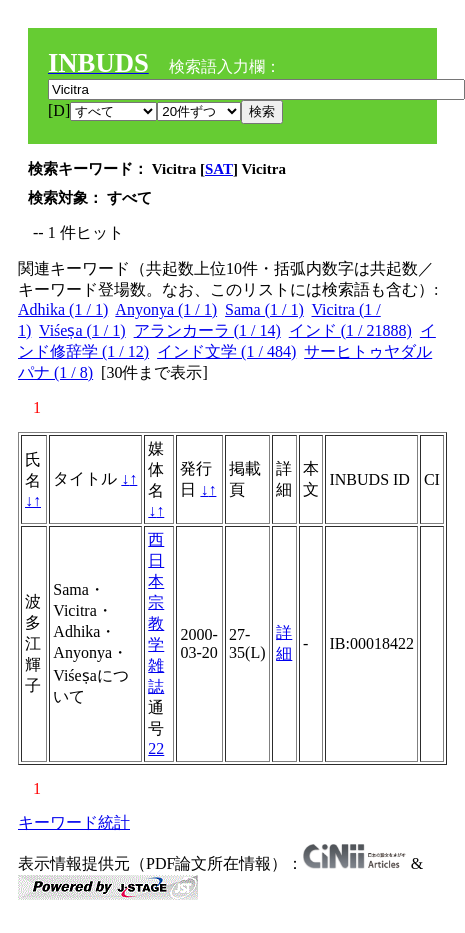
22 (156, 748)
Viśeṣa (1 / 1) (82, 330)
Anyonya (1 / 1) (166, 309)
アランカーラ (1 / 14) (207, 330)
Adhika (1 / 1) (63, 309)
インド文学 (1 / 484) (226, 351)
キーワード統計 (74, 822)
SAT (219, 169)
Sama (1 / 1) (264, 309)
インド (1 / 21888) (350, 330)
